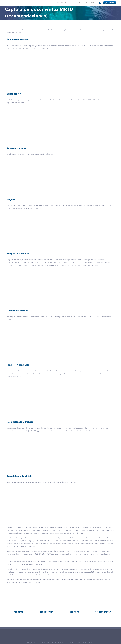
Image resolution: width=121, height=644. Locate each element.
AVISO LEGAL (83, 643)
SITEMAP (92, 643)
